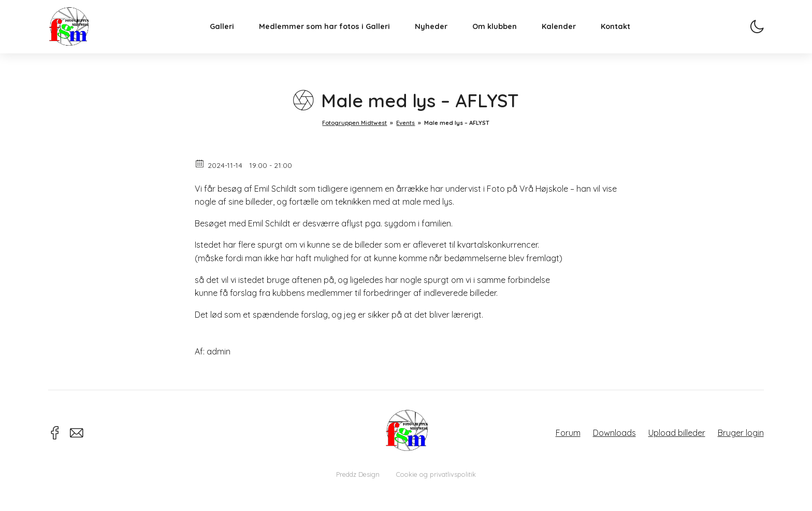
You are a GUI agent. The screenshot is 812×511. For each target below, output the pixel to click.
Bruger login (741, 433)
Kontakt (623, 34)
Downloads (614, 433)
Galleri (230, 34)
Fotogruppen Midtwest (77, 33)
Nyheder (439, 34)
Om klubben (502, 34)
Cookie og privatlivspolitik (436, 474)
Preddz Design (358, 474)
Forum (568, 433)
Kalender (567, 34)
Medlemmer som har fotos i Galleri (332, 34)
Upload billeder (677, 433)
